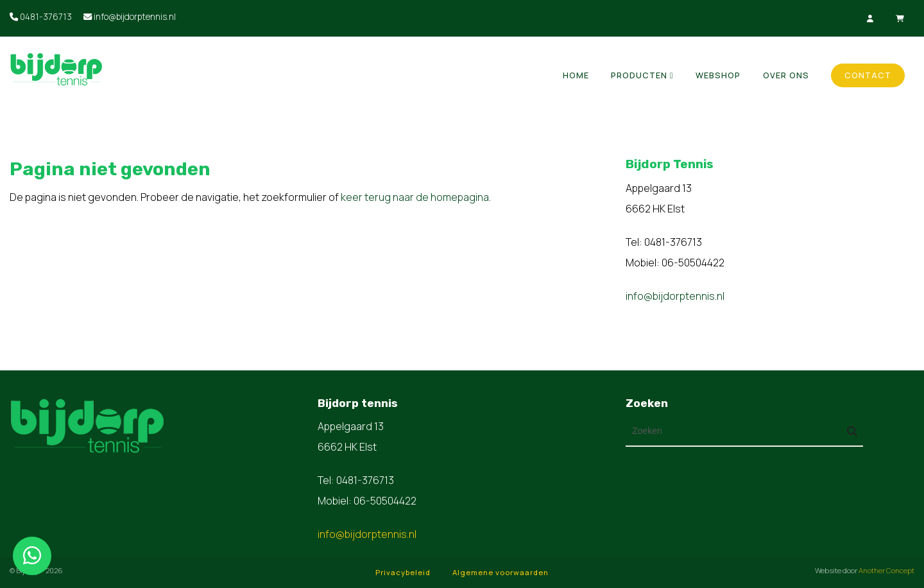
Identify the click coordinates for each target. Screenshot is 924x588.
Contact (868, 75)
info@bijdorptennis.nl (130, 17)
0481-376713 (41, 17)
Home (576, 75)
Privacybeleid (403, 572)
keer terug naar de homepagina (415, 197)
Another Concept (886, 570)
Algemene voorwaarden (501, 572)
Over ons (786, 75)
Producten (639, 75)
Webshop (718, 75)
